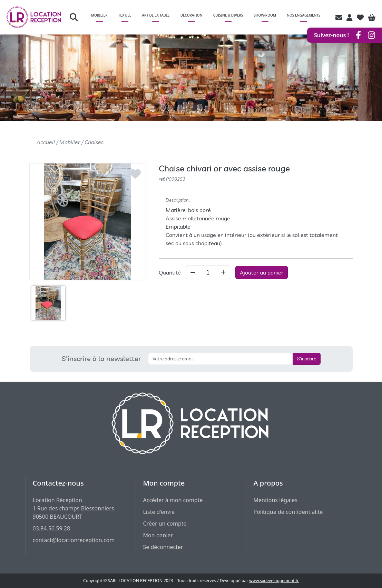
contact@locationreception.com (74, 540)
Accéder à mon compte (173, 500)
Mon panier (158, 535)
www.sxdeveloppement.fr (274, 581)
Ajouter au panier (262, 272)
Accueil (46, 142)
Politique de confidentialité (288, 512)
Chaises (94, 142)
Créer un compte (165, 524)
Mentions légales (275, 500)
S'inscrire (307, 359)
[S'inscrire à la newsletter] (221, 359)
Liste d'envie (159, 512)
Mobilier (70, 142)
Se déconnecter (163, 547)
